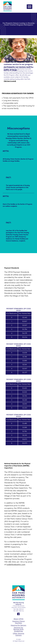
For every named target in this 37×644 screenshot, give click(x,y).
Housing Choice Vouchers (18, 622)
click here (24, 547)
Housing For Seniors (18, 625)
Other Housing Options (18, 634)
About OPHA (18, 619)
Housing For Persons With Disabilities (19, 629)
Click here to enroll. (10, 81)
